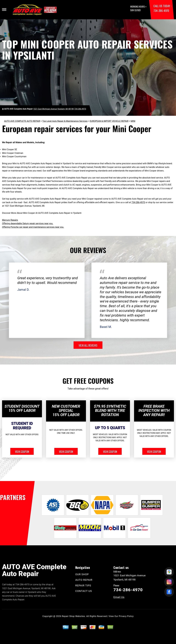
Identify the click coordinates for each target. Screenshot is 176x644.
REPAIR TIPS (83, 585)
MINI (133, 121)
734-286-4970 (161, 11)
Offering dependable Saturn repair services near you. (28, 223)
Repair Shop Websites (73, 616)
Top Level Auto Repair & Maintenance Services (65, 121)
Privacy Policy (126, 616)
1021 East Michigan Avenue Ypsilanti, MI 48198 (53, 109)
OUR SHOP (82, 574)
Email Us (119, 597)
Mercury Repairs (10, 220)
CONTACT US (84, 591)
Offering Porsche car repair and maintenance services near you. (33, 227)
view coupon (22, 451)
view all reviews (88, 345)
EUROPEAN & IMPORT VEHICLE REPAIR (109, 121)
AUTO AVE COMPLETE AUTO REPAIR (22, 121)
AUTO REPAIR (84, 580)
